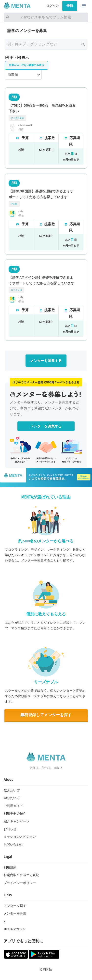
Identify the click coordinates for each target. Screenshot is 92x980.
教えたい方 (12, 790)
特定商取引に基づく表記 (21, 875)
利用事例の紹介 (15, 814)
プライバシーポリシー (20, 883)
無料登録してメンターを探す (46, 715)
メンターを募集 (15, 914)
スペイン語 (16, 290)
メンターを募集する (46, 361)
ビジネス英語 (18, 118)
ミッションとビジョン (20, 837)
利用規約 (10, 868)
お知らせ (10, 829)
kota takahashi (25, 125)
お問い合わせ (13, 845)
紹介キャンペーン (17, 821)
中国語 (14, 204)
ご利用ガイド (13, 806)
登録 (70, 6)
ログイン (53, 6)
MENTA (47, 970)
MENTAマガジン (15, 929)
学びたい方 (12, 798)
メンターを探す (15, 906)
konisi (21, 211)
